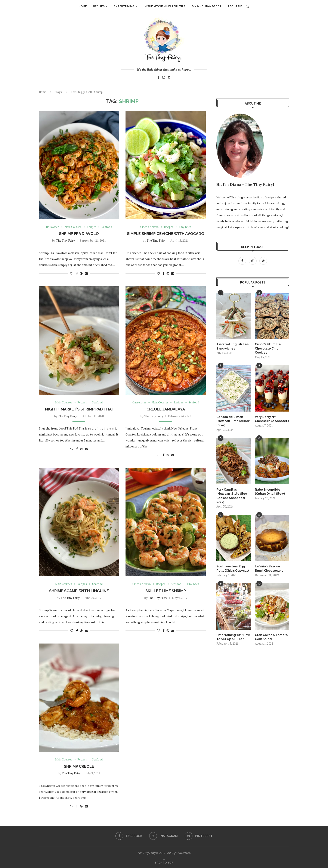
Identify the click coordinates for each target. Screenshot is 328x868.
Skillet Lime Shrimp (166, 591)
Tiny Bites (185, 227)
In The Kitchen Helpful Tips (165, 6)
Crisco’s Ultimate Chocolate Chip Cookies (268, 348)
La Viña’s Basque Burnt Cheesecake (269, 568)
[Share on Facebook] (77, 273)
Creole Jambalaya (166, 409)
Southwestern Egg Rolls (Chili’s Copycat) (233, 568)
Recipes (99, 6)
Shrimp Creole (79, 766)
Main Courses (73, 227)
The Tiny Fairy (65, 240)
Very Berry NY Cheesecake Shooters (272, 419)
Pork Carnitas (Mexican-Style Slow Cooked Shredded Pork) (232, 496)
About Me (235, 6)
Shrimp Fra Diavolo (79, 234)
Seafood (107, 227)
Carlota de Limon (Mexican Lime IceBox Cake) (233, 421)
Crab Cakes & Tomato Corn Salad (271, 637)
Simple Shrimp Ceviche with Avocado (166, 234)
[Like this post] (72, 273)
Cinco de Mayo (149, 227)
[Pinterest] (169, 78)
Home (83, 6)
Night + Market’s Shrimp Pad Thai (79, 409)
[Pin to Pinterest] (81, 273)
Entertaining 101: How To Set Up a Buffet (233, 637)
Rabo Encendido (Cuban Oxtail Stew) (270, 492)
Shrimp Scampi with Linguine (79, 591)
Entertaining (124, 6)
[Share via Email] (86, 273)
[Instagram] (164, 78)
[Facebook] (159, 78)
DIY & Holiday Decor (207, 6)
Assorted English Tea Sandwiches (233, 346)
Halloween (53, 227)
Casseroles (139, 403)
